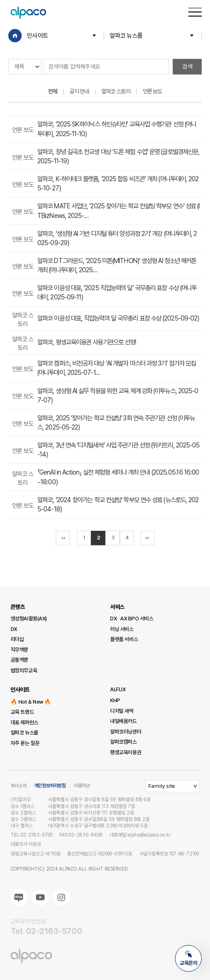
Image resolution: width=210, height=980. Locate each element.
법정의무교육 (24, 671)
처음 (63, 538)
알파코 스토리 (116, 91)
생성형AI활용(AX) (29, 619)
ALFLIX (118, 689)
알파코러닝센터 (125, 732)
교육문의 (188, 958)
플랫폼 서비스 (124, 639)
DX (14, 629)
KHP (115, 700)
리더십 (17, 639)
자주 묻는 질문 (25, 743)
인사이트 (37, 35)
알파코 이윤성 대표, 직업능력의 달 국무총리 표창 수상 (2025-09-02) (118, 318)
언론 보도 (153, 91)
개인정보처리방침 (50, 786)
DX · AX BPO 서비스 (131, 619)
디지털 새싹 (122, 711)
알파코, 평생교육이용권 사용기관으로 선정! (87, 342)
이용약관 (82, 786)
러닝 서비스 (122, 629)
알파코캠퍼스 (123, 742)
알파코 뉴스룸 (126, 35)
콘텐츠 (18, 607)
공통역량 (19, 660)
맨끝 (148, 538)
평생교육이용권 (125, 752)
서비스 (117, 607)
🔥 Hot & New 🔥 (31, 702)
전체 (52, 91)
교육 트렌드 (22, 712)
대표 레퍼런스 (24, 722)
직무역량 (19, 650)
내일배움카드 (123, 721)
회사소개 (18, 786)
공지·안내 (79, 91)
